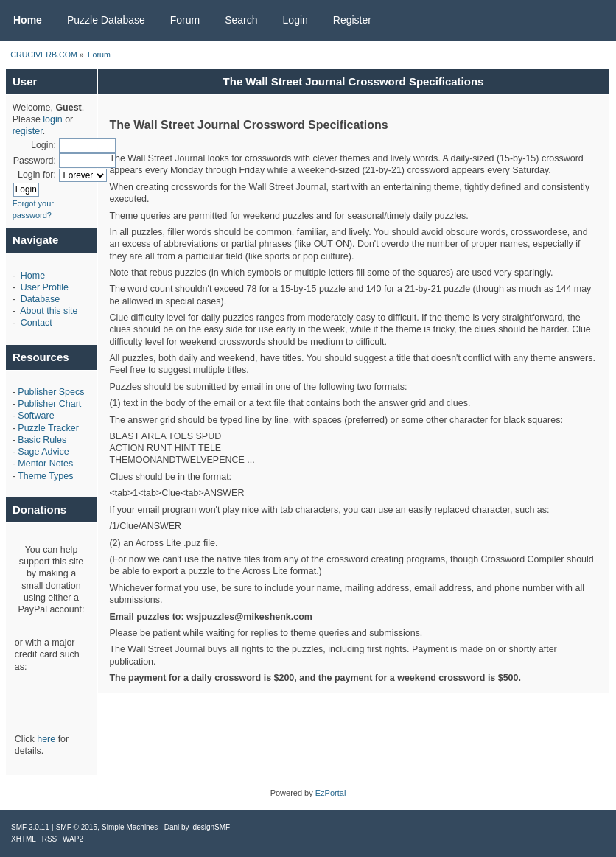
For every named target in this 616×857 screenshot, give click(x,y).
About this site (49, 311)
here (46, 739)
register (28, 131)
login (52, 119)
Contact (36, 323)
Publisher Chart (49, 404)
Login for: (37, 175)
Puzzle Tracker (48, 428)
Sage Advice (43, 452)
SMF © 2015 (77, 827)
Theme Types (45, 476)
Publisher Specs (51, 392)
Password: (35, 161)
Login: (43, 145)
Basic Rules (42, 440)
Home (33, 276)
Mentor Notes (45, 464)
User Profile (45, 287)
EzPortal (331, 793)
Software (36, 416)
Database (40, 299)
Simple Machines (130, 827)
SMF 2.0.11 (30, 827)
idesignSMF (210, 827)
